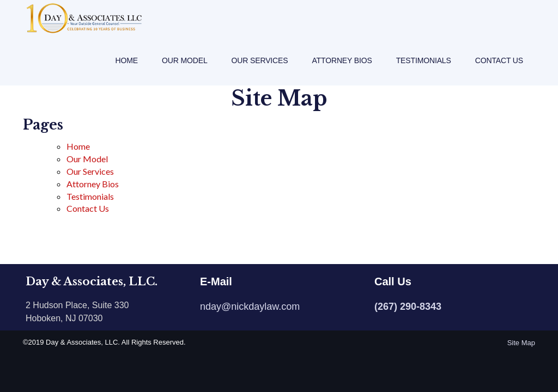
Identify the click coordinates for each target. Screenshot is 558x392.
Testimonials (424, 71)
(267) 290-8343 (408, 307)
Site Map (521, 343)
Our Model (185, 71)
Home (127, 71)
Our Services (260, 71)
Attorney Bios (342, 71)
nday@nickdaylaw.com (250, 307)
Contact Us (499, 71)
